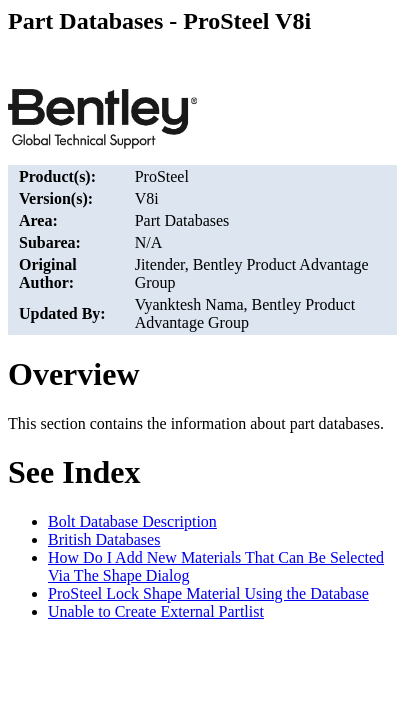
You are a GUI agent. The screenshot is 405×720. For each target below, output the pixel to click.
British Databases (104, 539)
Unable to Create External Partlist (156, 611)
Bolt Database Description (132, 521)
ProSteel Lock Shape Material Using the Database (208, 593)
